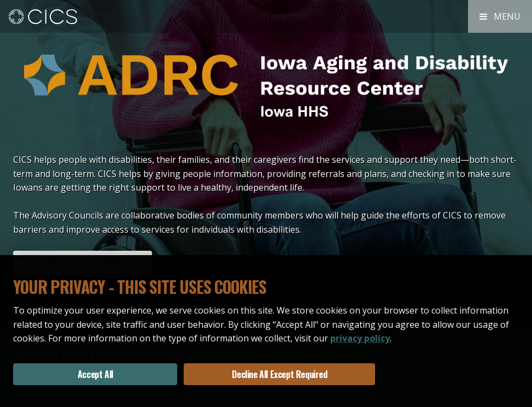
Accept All (95, 374)
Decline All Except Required (279, 374)
